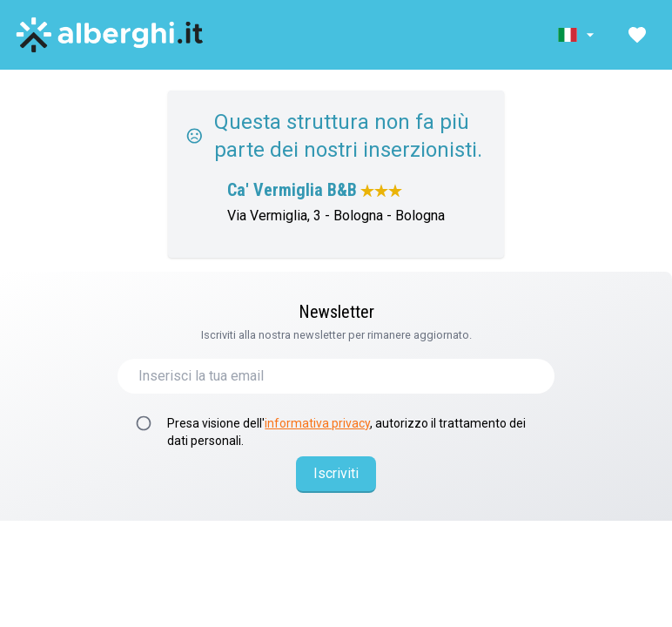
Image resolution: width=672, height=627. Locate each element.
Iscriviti (336, 473)
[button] (578, 35)
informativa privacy (317, 423)
